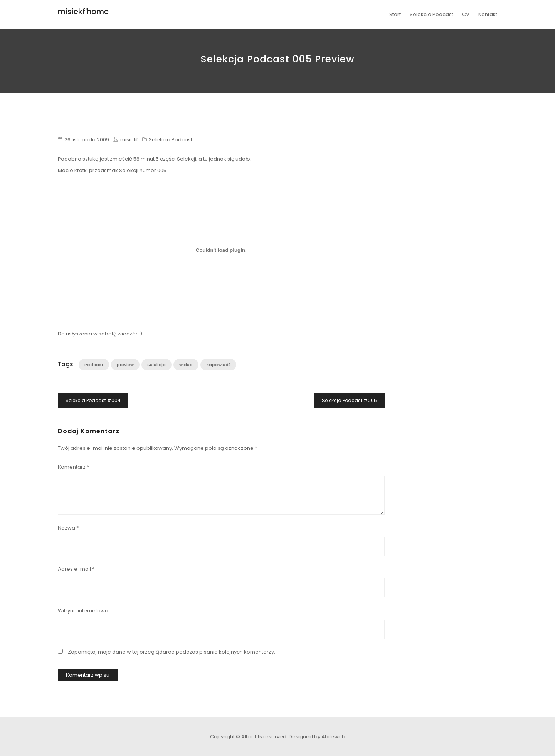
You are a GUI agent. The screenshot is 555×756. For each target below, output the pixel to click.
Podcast (94, 365)
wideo (186, 365)
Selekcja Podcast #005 (349, 400)
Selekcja (156, 365)
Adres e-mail (76, 569)
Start (395, 14)
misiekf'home (83, 12)
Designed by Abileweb (317, 737)
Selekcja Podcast (431, 14)
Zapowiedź (218, 365)
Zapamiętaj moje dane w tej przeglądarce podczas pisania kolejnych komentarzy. (172, 652)
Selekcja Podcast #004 (93, 400)
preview (125, 365)
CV (466, 14)
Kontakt (488, 14)
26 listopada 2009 (87, 140)
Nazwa (68, 528)
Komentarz (73, 467)
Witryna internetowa (83, 611)
